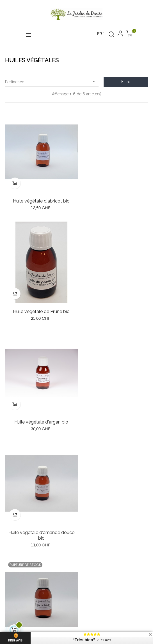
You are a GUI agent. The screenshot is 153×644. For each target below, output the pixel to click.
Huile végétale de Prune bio (113, 197)
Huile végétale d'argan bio (40, 303)
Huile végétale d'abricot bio (40, 197)
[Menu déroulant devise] (101, 34)
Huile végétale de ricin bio (39, 415)
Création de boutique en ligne (76, 623)
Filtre (126, 82)
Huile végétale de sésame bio (113, 415)
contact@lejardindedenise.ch (46, 489)
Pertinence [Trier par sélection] (52, 82)
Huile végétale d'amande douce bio (114, 306)
